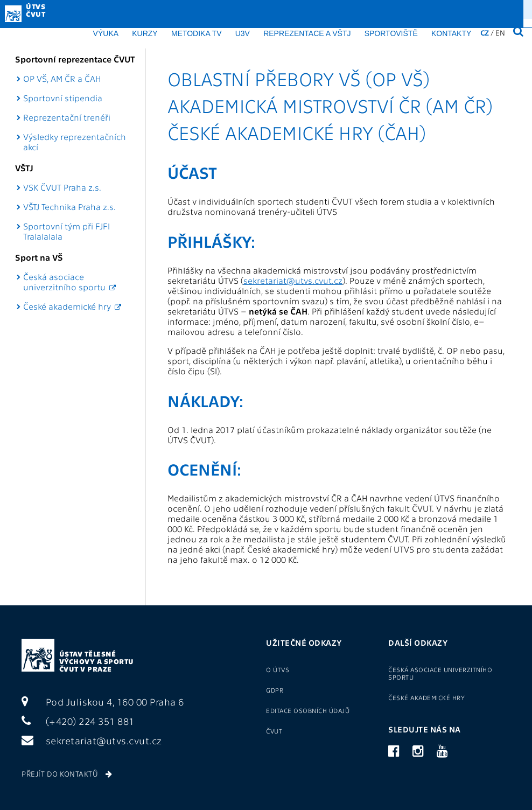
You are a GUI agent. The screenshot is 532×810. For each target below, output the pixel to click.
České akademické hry (67, 306)
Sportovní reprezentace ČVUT (75, 59)
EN (500, 32)
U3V (243, 33)
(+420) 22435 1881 (481, 8)
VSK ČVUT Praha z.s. (62, 187)
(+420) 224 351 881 (78, 721)
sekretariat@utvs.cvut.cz (293, 280)
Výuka (106, 33)
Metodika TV (197, 33)
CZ (485, 32)
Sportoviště (391, 33)
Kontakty (451, 33)
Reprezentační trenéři (67, 117)
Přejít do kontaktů (67, 773)
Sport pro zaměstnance (297, 8)
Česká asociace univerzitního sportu (64, 282)
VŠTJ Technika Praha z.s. (69, 207)
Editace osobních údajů (308, 710)
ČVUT (274, 731)
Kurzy (145, 33)
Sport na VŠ (39, 257)
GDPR (213, 8)
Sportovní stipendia (63, 98)
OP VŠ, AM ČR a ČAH (62, 78)
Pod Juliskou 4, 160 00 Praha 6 (103, 701)
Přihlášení (372, 8)
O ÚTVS (241, 8)
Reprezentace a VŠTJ (307, 33)
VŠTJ (24, 168)
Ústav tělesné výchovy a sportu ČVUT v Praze (97, 661)
